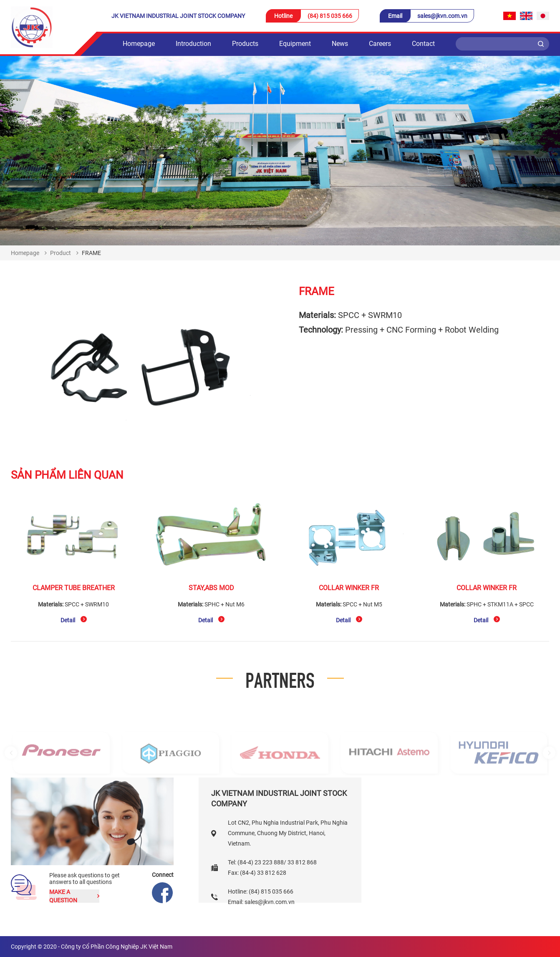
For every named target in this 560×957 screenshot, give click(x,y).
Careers (380, 44)
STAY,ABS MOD (211, 588)
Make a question (74, 896)
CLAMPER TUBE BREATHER (74, 588)
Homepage (139, 44)
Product (61, 253)
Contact (423, 44)
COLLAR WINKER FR (349, 588)
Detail (74, 620)
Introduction (193, 44)
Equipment (295, 44)
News (340, 44)
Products (245, 44)
